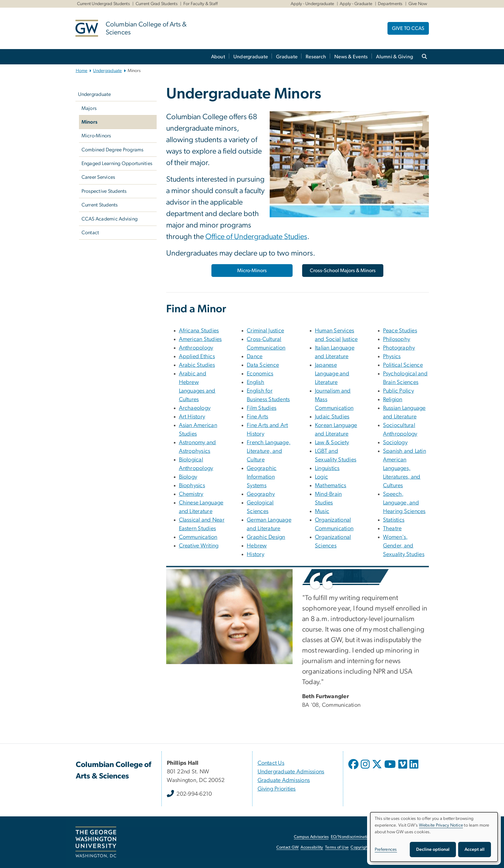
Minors (90, 122)
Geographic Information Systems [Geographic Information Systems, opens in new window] (262, 477)
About (218, 57)
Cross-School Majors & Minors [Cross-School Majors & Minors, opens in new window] (343, 271)
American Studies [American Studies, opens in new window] (200, 339)
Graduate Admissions (284, 780)
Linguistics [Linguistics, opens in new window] (327, 468)
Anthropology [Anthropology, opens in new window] (196, 348)
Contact (90, 233)
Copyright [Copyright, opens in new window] (360, 847)
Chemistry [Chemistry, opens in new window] (191, 494)
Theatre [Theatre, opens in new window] (392, 529)
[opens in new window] (354, 769)
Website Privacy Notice (441, 825)
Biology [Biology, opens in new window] (188, 477)
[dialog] (434, 837)
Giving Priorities (277, 789)
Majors (89, 108)
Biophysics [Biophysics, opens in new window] (192, 486)
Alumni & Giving (394, 57)
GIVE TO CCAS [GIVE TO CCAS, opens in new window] (408, 28)
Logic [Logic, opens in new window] (321, 477)
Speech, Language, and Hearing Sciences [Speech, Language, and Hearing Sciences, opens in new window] (404, 503)
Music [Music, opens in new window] (322, 511)
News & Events (351, 57)
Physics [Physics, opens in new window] (392, 357)
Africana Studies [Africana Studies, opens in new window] (199, 331)
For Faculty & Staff (201, 4)
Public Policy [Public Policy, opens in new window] (398, 391)
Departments (390, 4)
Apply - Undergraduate (312, 4)
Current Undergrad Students (104, 4)
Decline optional (433, 850)
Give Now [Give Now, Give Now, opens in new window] (418, 4)
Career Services (98, 177)
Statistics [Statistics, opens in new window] (394, 520)
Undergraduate (251, 57)
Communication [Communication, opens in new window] (198, 537)
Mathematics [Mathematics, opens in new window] (331, 486)
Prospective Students (104, 191)
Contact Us (271, 763)
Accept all (475, 850)
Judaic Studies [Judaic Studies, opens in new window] (332, 417)
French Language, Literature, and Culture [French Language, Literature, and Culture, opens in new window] (269, 451)
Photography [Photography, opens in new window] (399, 348)
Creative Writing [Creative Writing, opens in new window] (199, 546)
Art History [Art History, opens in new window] (192, 417)
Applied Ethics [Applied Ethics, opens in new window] (197, 357)
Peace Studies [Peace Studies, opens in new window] (400, 331)
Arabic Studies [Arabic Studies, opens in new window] (197, 365)
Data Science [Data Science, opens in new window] (263, 365)
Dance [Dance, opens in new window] (255, 357)
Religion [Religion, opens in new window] (393, 400)
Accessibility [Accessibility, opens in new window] (312, 847)
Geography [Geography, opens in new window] (261, 494)
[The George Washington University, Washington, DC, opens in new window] (96, 842)
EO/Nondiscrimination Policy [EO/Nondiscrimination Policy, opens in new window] (357, 837)
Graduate (287, 57)
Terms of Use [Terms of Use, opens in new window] (337, 847)
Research (316, 57)
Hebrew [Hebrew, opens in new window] (257, 546)
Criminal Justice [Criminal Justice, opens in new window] (265, 331)
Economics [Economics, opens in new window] (260, 374)
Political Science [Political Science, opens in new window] (403, 365)
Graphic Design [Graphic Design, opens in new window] (266, 537)
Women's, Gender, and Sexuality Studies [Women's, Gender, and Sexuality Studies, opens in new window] (404, 546)
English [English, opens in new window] (256, 382)
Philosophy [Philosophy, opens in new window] (397, 339)
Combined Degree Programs (113, 150)
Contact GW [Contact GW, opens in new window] (288, 847)
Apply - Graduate (356, 4)
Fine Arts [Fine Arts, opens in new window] (257, 417)
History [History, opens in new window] (256, 554)
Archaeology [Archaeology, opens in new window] (195, 408)
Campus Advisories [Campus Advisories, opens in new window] (311, 837)
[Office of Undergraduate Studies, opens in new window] (256, 237)
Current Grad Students (157, 4)
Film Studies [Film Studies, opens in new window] (262, 408)
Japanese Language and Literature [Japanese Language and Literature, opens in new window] (332, 374)
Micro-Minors (96, 136)
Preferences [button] (386, 850)
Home (82, 71)
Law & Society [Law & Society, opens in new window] (332, 443)
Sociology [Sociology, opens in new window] (395, 443)
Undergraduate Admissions (291, 772)
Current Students (100, 205)
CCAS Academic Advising (110, 219)
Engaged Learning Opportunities (117, 163)
